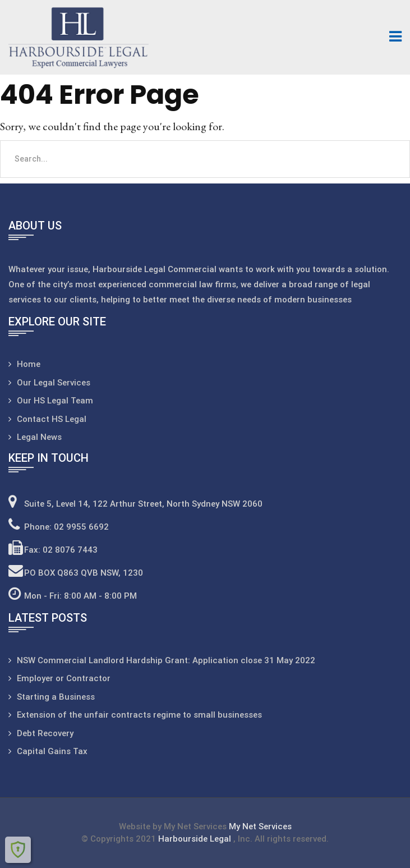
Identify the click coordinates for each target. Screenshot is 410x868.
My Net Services (260, 826)
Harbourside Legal (196, 839)
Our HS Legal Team (55, 401)
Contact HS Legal (52, 419)
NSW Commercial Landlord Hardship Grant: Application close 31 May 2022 (166, 660)
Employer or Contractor (64, 678)
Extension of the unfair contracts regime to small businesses (139, 715)
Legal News (39, 437)
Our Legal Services (54, 383)
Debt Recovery (45, 733)
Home (29, 364)
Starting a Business (56, 697)
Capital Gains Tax (52, 751)
